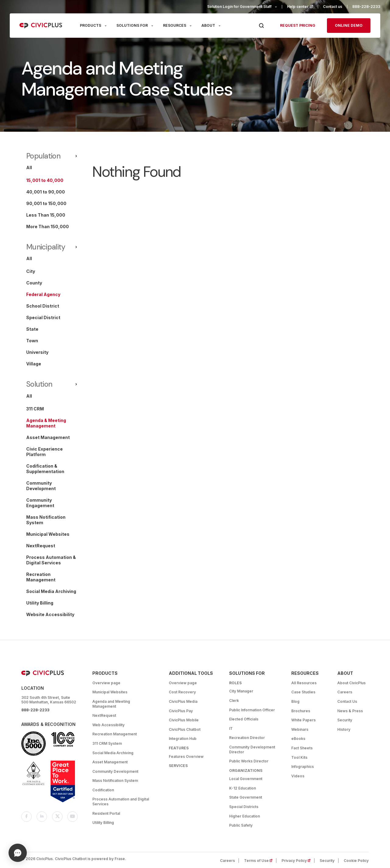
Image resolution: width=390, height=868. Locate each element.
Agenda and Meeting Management (111, 704)
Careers (345, 692)
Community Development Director (252, 749)
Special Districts (244, 807)
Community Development (115, 771)
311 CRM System (107, 743)
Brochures (301, 711)
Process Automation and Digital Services (121, 802)
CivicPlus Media (183, 701)
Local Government (246, 779)
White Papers (303, 720)
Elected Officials (244, 719)
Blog (295, 701)
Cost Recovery (182, 692)
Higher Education (245, 816)
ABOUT (208, 25)
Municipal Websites (110, 692)
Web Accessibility (108, 725)
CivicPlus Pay (181, 711)
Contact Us (347, 701)
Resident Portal (106, 813)
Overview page (106, 683)
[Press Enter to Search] (261, 26)
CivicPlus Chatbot (185, 729)
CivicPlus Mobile (184, 720)
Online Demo (349, 25)
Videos (298, 776)
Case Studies (303, 692)
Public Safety (241, 825)
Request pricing (298, 25)
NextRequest (104, 715)
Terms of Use (260, 861)
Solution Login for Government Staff (239, 7)
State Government (246, 797)
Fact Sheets (302, 748)
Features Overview (186, 756)
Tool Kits (299, 757)
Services (178, 766)
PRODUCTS (90, 25)
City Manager (241, 691)
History (344, 729)
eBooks (298, 739)
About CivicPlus (351, 683)
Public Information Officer (252, 710)
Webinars (300, 729)
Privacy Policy (298, 861)
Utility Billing (103, 823)
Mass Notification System (115, 781)
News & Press (350, 711)
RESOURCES (175, 25)
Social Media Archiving (113, 753)
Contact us (333, 7)
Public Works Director (249, 761)
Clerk (234, 701)
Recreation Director (247, 738)
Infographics (303, 767)
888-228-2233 (366, 7)
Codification (103, 790)
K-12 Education (243, 788)
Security (345, 720)
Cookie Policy (356, 861)
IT (231, 729)
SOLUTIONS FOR (132, 25)
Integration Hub (183, 739)
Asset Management (110, 762)
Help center (303, 7)
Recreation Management (115, 734)
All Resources (304, 683)
